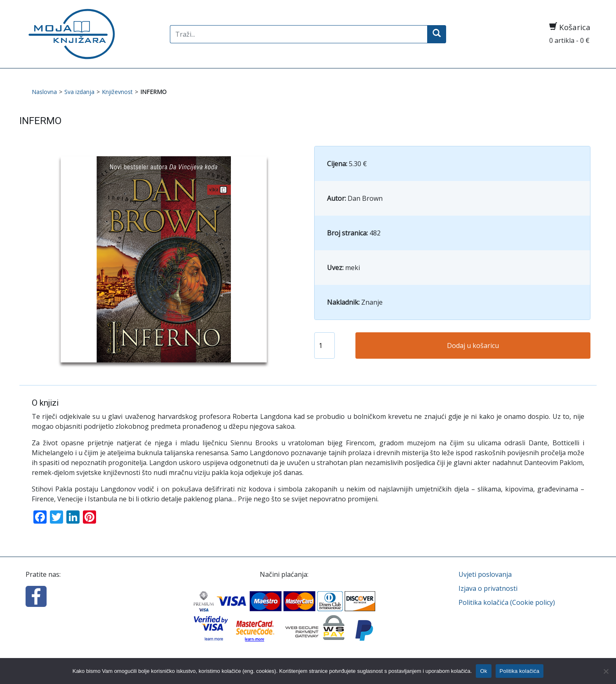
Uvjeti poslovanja (485, 574)
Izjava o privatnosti (488, 588)
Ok (483, 671)
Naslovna (44, 92)
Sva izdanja (79, 92)
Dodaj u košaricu (473, 346)
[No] (606, 671)
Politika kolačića (520, 671)
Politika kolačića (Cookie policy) (507, 602)
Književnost (117, 92)
